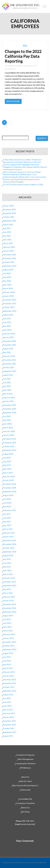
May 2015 (7, 589)
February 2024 (9, 292)
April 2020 (7, 424)
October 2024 (8, 262)
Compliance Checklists (25, 803)
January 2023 (8, 337)
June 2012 (7, 702)
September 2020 (9, 413)
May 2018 (7, 507)
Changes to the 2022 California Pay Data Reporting (23, 56)
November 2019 (9, 443)
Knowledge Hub (25, 799)
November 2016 (9, 544)
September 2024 (9, 266)
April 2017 (7, 525)
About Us (25, 777)
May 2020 (7, 420)
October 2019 (8, 446)
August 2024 (8, 270)
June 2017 (7, 518)
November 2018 (9, 488)
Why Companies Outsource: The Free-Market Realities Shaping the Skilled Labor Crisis (22, 173)
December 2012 (9, 680)
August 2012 (8, 695)
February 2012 (9, 713)
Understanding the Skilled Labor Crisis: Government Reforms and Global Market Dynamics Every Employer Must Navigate (25, 179)
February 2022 (9, 356)
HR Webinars (25, 768)
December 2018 (9, 484)
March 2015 (8, 593)
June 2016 (7, 563)
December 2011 (9, 721)
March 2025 (8, 243)
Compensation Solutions (25, 763)
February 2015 (9, 597)
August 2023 (8, 315)
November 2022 (9, 345)
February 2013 (9, 672)
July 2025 (7, 228)
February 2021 (9, 397)
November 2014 (9, 608)
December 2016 (9, 540)
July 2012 (7, 698)
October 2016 (8, 548)
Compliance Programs (25, 755)
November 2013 (9, 642)
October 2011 (8, 728)
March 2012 (8, 710)
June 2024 (7, 277)
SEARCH (42, 138)
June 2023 (7, 322)
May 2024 (7, 281)
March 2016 (8, 574)
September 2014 (9, 612)
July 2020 (7, 416)
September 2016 (9, 552)
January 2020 (8, 435)
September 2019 (9, 450)
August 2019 (8, 454)
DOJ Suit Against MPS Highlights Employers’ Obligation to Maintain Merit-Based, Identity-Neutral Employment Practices (25, 167)
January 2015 (8, 601)
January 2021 (8, 401)
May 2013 (7, 664)
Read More (13, 101)
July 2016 (7, 559)
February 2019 (9, 476)
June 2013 (7, 661)
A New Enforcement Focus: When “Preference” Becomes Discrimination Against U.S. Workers (22, 161)
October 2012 (8, 687)
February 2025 (9, 247)
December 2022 (9, 341)
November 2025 (9, 213)
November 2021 (9, 364)
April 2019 (7, 469)
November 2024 (9, 258)
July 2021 (7, 379)
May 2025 (7, 236)
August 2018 (8, 495)
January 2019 (8, 480)
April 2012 (7, 706)
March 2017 (8, 529)
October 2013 (8, 646)
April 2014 (7, 627)
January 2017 (8, 537)
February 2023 (9, 334)
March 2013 (8, 668)
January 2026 (8, 206)
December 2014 (9, 604)
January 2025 (8, 251)
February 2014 (9, 634)
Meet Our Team (25, 781)
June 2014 (7, 623)
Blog (25, 45)
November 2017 (9, 510)
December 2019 (9, 439)
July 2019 (7, 458)
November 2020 (9, 409)
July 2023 (7, 318)
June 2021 (7, 382)
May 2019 (7, 465)
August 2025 (8, 224)
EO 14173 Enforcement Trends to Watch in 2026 (23, 184)
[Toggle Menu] (45, 6)
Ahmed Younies (15, 66)
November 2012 (9, 683)
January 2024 (8, 296)
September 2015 (9, 585)
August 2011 (8, 736)
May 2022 (7, 352)
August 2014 (8, 616)
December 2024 (9, 255)
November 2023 (9, 303)
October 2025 (8, 217)
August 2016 (8, 555)
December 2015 (9, 582)
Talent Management (25, 759)
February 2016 (9, 578)
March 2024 (8, 288)
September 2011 (9, 732)
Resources (25, 807)
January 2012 (8, 717)
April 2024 (7, 285)
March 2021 (8, 394)
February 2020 (9, 431)
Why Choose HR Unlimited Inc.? (25, 785)
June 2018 (7, 503)
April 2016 (7, 570)
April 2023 (7, 330)
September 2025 (9, 221)
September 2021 (9, 371)
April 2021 (7, 390)
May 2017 (7, 522)
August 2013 (8, 653)
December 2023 (9, 300)
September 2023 (9, 311)
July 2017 (7, 514)
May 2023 (7, 326)
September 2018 (9, 491)
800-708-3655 (28, 821)
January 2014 (8, 638)
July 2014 (7, 619)
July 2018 (7, 499)
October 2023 (8, 307)
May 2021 (7, 386)
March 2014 (8, 631)
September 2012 (9, 691)
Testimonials (25, 790)
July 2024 (7, 273)
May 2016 (7, 567)
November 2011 (9, 725)
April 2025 (7, 240)
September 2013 (9, 649)
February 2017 (9, 533)
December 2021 (9, 360)
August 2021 (8, 375)
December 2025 (9, 209)
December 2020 (9, 405)
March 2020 (8, 428)
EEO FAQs (25, 812)
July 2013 (7, 657)
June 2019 (7, 461)
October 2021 (8, 367)
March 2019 (8, 473)
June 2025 (7, 232)
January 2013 (8, 676)
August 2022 (8, 349)
